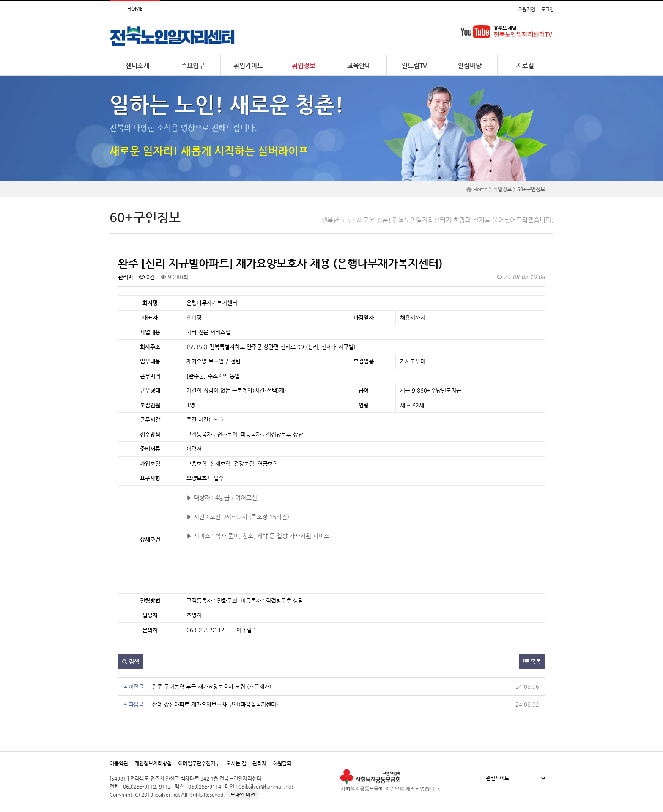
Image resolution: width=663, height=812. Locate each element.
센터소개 (137, 65)
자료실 (525, 65)
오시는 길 (236, 763)
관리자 (259, 763)
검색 (131, 662)
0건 (147, 277)
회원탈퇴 (282, 763)
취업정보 (304, 65)
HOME (135, 8)
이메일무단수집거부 (199, 763)
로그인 (547, 9)
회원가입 (526, 9)
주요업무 (193, 65)
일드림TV (414, 65)
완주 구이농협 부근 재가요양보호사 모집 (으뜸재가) (212, 687)
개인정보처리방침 (153, 763)
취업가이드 (248, 65)
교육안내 (359, 65)
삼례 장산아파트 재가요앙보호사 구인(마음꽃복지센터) (215, 704)
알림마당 (470, 65)
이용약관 (119, 763)
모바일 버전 (243, 795)
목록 (532, 662)
